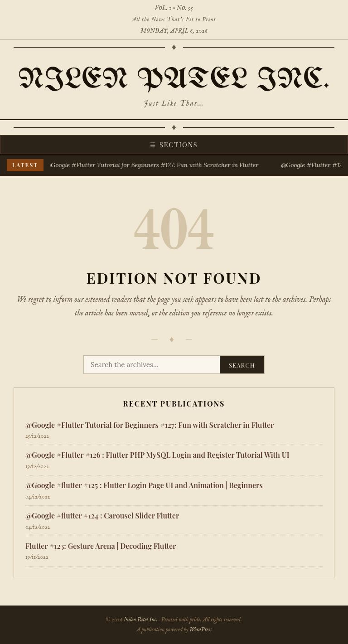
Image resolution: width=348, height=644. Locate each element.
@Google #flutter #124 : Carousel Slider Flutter (102, 516)
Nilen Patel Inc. (174, 80)
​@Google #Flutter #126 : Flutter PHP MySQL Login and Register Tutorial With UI (157, 455)
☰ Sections (174, 145)
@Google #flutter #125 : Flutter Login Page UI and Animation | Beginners (144, 485)
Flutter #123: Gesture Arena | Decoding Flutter (101, 546)
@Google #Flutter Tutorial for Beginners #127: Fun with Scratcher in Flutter (153, 165)
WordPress (201, 630)
